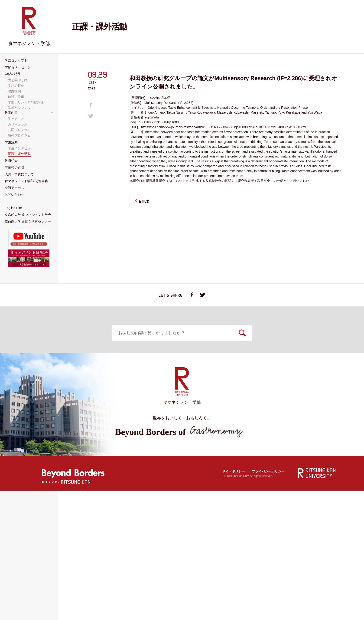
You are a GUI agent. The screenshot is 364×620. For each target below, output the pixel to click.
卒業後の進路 (269, 399)
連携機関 (261, 374)
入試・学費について (77, 437)
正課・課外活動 (136, 412)
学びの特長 (263, 368)
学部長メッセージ (204, 356)
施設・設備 (263, 381)
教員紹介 (199, 399)
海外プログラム (70, 424)
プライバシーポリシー (268, 600)
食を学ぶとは (264, 362)
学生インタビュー (138, 406)
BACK (144, 202)
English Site (69, 456)
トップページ (68, 356)
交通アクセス (203, 437)
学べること (67, 406)
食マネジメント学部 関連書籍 (151, 437)
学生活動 (133, 399)
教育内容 (67, 399)
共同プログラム (70, 418)
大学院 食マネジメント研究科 (151, 456)
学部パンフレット (21, 108)
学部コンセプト (136, 356)
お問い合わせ (269, 437)
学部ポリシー (264, 387)
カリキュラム (69, 412)
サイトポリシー (234, 600)
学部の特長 (265, 356)
